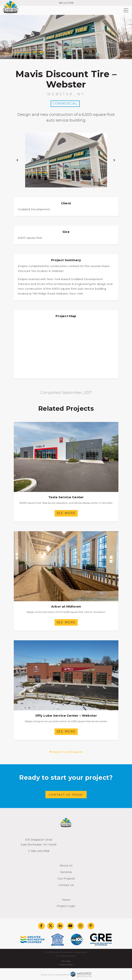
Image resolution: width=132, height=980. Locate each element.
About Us (66, 865)
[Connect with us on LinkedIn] (60, 926)
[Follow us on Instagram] (81, 926)
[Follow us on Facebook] (41, 926)
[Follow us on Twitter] (51, 926)
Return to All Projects (66, 752)
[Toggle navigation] (126, 10)
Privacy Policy (66, 965)
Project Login (66, 906)
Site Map (66, 961)
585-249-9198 (66, 3)
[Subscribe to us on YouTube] (70, 926)
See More (66, 513)
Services (66, 872)
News (66, 900)
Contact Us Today (66, 795)
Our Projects (66, 878)
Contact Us (66, 885)
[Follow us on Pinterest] (91, 926)
